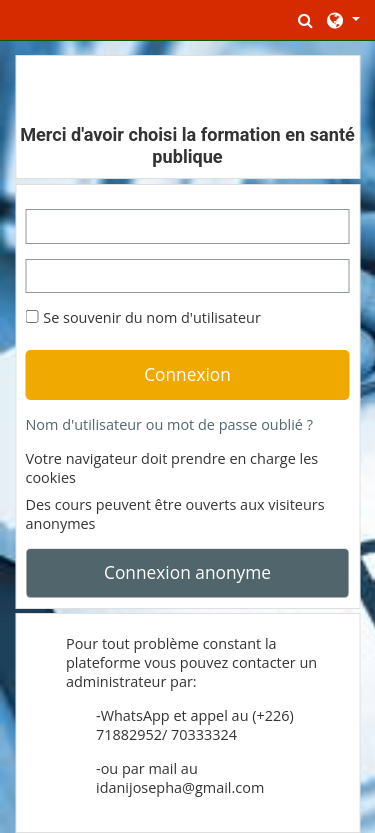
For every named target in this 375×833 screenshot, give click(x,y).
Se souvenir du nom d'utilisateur (152, 317)
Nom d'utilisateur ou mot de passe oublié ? (169, 424)
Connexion (187, 374)
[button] (306, 20)
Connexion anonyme (187, 572)
